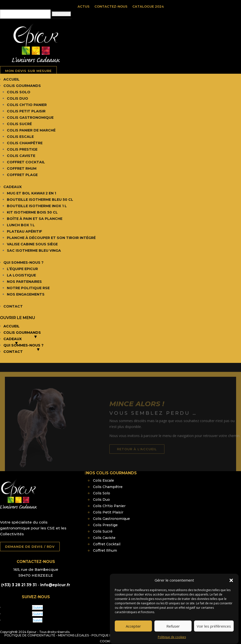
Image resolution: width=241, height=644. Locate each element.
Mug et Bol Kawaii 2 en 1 (31, 193)
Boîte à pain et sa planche (35, 219)
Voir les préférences (214, 637)
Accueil (11, 79)
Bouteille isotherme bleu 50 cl (40, 200)
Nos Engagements (26, 294)
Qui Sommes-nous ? (23, 262)
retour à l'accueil (148, 458)
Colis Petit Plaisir (26, 111)
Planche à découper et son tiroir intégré (51, 238)
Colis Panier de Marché (31, 130)
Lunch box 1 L (21, 225)
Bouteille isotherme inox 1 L (37, 206)
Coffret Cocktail (26, 162)
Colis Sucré (19, 124)
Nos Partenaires (24, 282)
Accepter (133, 637)
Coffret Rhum (22, 168)
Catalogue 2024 (148, 6)
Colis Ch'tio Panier (109, 506)
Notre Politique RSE (28, 288)
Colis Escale (20, 137)
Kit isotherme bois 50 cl (32, 212)
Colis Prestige (22, 149)
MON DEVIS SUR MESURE (28, 71)
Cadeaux (13, 187)
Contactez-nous (111, 6)
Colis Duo (17, 98)
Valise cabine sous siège (32, 244)
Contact (13, 306)
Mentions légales (73, 635)
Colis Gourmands (22, 86)
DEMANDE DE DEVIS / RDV (30, 547)
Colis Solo (19, 92)
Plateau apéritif (24, 231)
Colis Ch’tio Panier (27, 105)
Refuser (173, 637)
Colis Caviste (21, 156)
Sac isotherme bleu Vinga (34, 250)
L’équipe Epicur (22, 269)
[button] (231, 591)
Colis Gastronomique (30, 118)
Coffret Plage (22, 175)
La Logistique (21, 275)
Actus (84, 6)
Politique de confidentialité (30, 635)
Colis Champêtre (25, 143)
